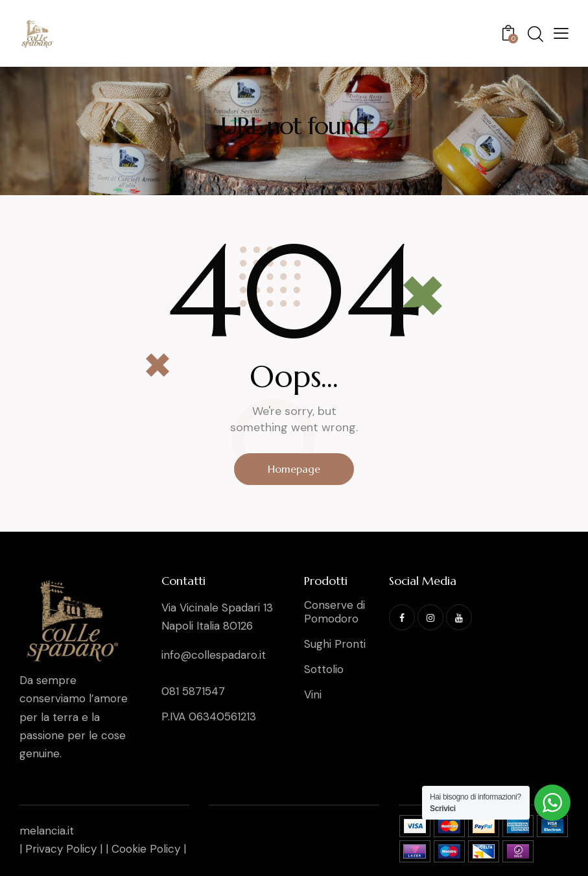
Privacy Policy (61, 849)
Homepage (294, 469)
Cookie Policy (146, 849)
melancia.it (47, 831)
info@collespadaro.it (214, 655)
